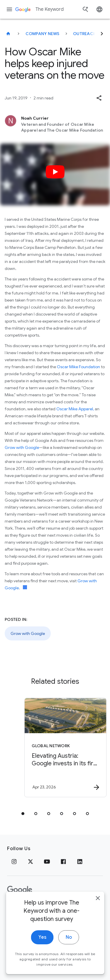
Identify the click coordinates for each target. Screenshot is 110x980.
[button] (99, 98)
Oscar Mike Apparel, (75, 409)
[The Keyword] (8, 34)
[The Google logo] (20, 890)
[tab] (23, 814)
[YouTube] (47, 862)
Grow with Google (22, 447)
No (69, 945)
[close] (98, 906)
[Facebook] (63, 862)
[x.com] (31, 862)
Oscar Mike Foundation (78, 367)
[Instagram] (14, 862)
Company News (43, 34)
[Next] (102, 34)
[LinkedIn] (80, 862)
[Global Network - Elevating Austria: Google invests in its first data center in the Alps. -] (65, 748)
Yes (42, 945)
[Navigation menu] (9, 9)
